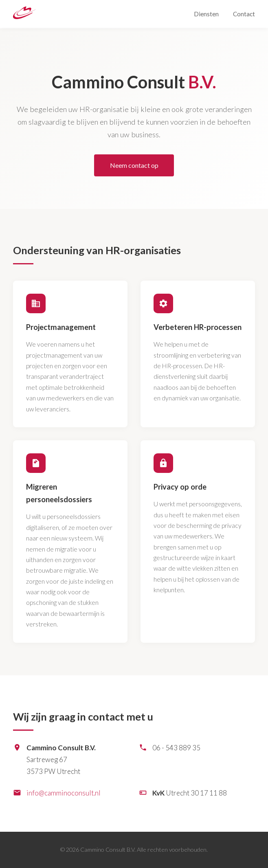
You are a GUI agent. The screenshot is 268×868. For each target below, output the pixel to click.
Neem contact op (134, 165)
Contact (244, 14)
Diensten (206, 14)
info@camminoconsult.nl (64, 793)
